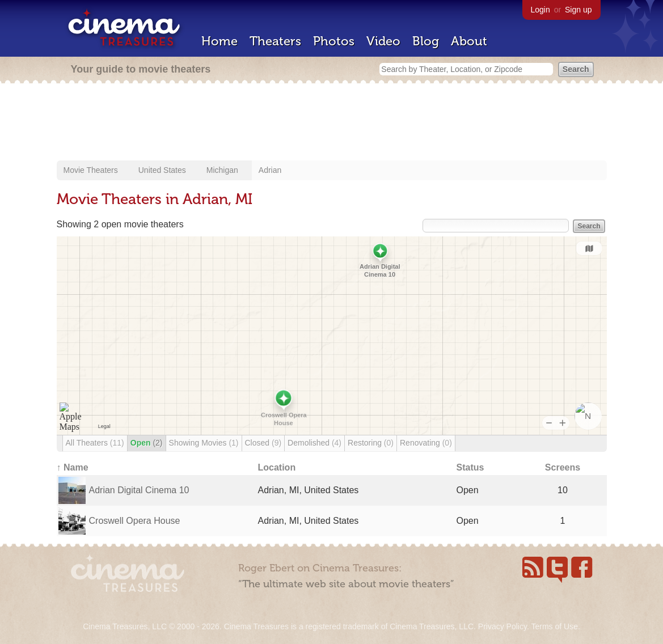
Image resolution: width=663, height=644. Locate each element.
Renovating (426, 443)
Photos (334, 41)
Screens (563, 467)
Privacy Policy (502, 626)
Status (470, 467)
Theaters (275, 41)
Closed (263, 443)
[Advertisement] (332, 123)
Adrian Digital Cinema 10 (139, 490)
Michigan (222, 170)
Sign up (578, 10)
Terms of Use (554, 626)
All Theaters (95, 443)
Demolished (314, 443)
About (469, 41)
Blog (426, 41)
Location (277, 467)
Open (147, 443)
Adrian (270, 170)
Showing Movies (204, 443)
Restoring (371, 443)
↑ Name (73, 467)
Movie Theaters (91, 170)
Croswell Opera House (135, 521)
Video (383, 41)
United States (162, 170)
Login (540, 10)
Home (219, 41)
